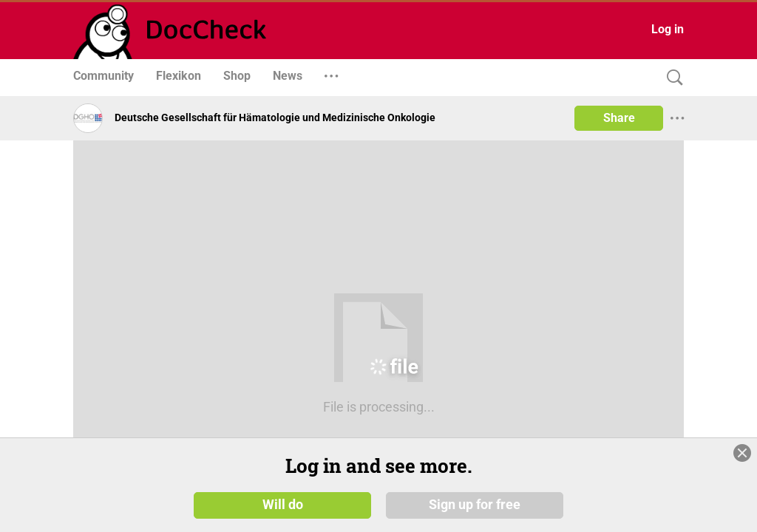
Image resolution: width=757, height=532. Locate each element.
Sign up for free (475, 504)
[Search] (671, 78)
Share (619, 118)
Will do (283, 504)
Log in (668, 29)
